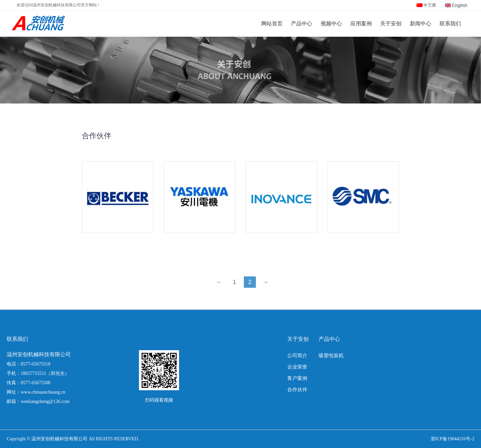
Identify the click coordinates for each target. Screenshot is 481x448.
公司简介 (297, 356)
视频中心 (331, 24)
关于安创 (391, 24)
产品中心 (302, 24)
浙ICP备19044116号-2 (452, 439)
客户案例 (297, 378)
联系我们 (450, 24)
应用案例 (361, 24)
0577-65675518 (36, 364)
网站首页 (272, 24)
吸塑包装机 (331, 356)
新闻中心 (421, 24)
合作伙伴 (297, 390)
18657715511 (33, 373)
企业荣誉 (297, 367)
